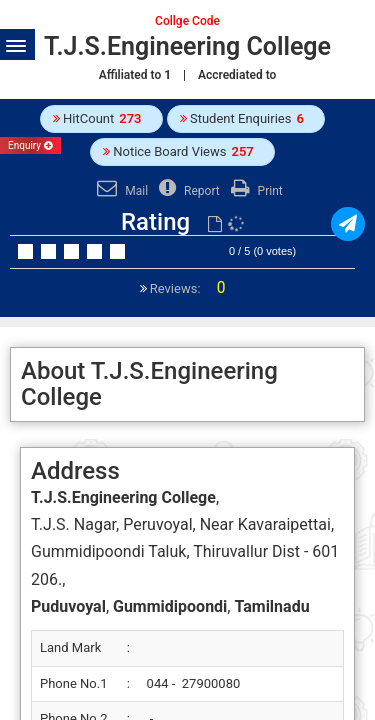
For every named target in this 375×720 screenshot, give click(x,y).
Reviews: (186, 288)
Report (187, 191)
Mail (120, 191)
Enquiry (30, 145)
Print (254, 191)
